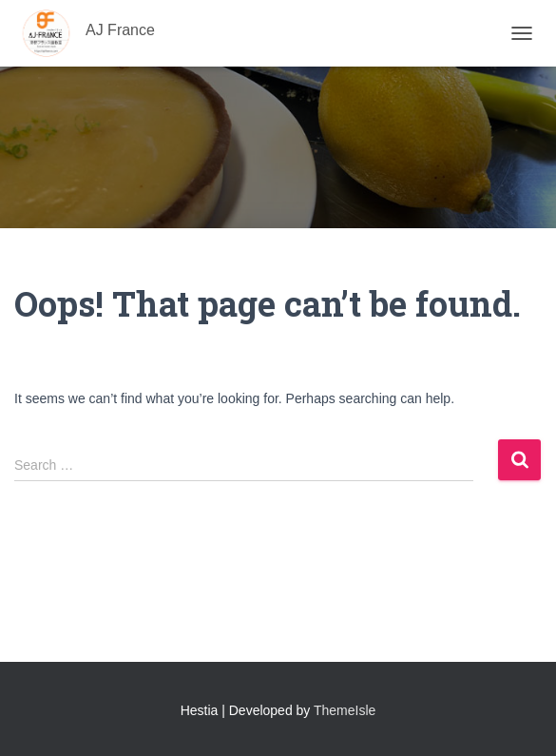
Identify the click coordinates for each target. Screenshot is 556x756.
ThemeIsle (345, 710)
